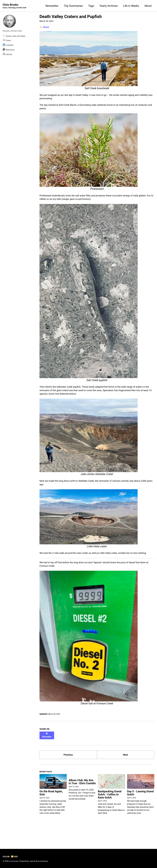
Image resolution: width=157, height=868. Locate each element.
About (148, 6)
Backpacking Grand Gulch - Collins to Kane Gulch (110, 812)
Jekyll (33, 861)
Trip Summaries (73, 6)
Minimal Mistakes (45, 861)
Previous (68, 771)
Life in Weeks (131, 6)
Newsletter (52, 6)
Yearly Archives (109, 6)
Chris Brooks (16, 6)
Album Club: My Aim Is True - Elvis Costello (82, 800)
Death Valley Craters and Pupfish (71, 17)
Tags (91, 6)
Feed (16, 857)
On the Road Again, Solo (51, 811)
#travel (46, 27)
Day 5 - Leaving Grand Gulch (140, 811)
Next (125, 771)
